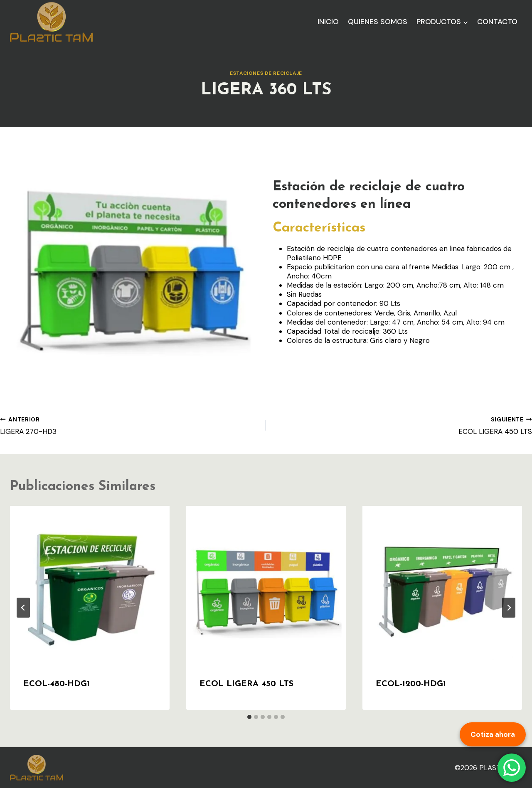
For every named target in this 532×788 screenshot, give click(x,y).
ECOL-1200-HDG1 (411, 684)
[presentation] (90, 586)
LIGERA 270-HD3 (129, 425)
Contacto (497, 22)
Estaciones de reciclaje (266, 73)
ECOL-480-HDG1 (57, 684)
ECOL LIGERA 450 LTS (403, 425)
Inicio (328, 22)
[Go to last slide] (23, 608)
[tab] (249, 717)
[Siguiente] (509, 608)
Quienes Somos (378, 22)
